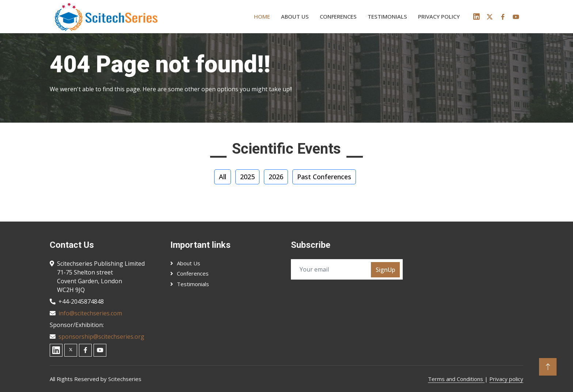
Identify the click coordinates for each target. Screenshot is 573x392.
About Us (189, 263)
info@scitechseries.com (90, 313)
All (223, 177)
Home (262, 16)
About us (295, 16)
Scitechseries (125, 379)
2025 (247, 177)
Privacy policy (439, 16)
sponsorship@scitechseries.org (101, 337)
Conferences (338, 16)
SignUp (385, 270)
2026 (276, 177)
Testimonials (387, 16)
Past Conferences (324, 177)
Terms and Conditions (456, 379)
